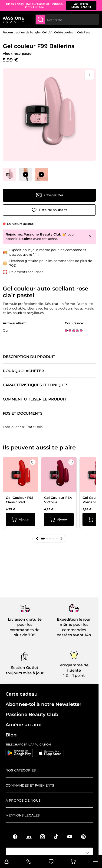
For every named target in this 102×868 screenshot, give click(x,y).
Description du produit (29, 357)
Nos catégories (21, 770)
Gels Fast (84, 32)
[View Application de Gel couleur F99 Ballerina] (26, 174)
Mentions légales (23, 815)
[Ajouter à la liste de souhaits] (49, 210)
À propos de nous (23, 800)
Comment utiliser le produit (35, 399)
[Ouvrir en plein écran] (89, 75)
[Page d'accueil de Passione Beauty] (13, 19)
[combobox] (67, 19)
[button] (37, 539)
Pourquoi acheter (23, 371)
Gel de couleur (64, 32)
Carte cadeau (22, 694)
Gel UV (47, 32)
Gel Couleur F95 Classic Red (20, 500)
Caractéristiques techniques (36, 385)
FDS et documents (23, 413)
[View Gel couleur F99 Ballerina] (10, 174)
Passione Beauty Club (32, 714)
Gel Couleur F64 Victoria (58, 500)
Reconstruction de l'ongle (21, 32)
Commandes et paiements (30, 785)
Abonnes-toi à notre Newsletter (43, 704)
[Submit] (41, 19)
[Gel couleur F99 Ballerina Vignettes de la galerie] (25, 174)
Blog (11, 735)
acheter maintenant (81, 5)
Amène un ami (24, 725)
